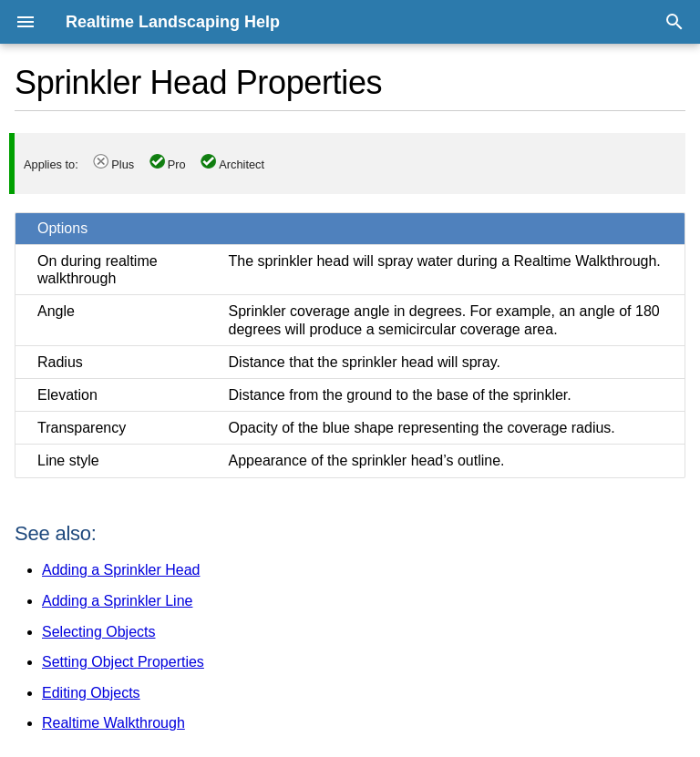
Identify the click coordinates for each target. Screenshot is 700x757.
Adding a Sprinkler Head (121, 570)
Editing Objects (91, 693)
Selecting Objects (99, 632)
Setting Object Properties (123, 662)
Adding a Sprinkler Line (117, 601)
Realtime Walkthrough (113, 723)
